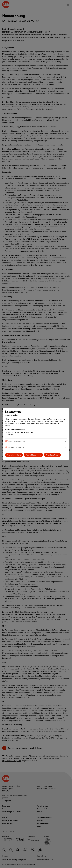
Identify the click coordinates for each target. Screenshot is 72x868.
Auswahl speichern (33, 455)
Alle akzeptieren (52, 455)
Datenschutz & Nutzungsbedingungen (19, 432)
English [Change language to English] (15, 415)
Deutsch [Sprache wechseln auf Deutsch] (8, 415)
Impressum (9, 435)
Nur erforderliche (14, 455)
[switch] (7, 447)
